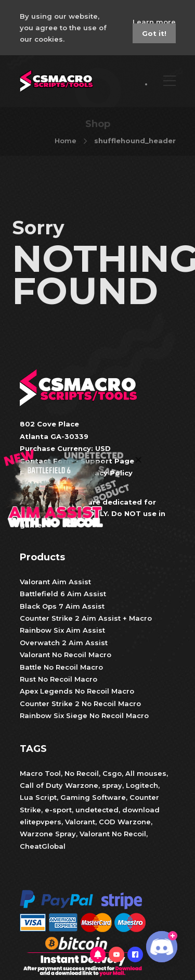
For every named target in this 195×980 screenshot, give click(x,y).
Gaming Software (93, 797)
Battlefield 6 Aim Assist (63, 594)
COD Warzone (124, 822)
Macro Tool (40, 773)
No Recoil (82, 773)
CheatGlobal (43, 846)
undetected (97, 810)
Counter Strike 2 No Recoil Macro (80, 703)
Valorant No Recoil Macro (66, 655)
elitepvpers (41, 822)
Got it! (154, 33)
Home (66, 141)
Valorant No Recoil (112, 834)
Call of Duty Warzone (59, 785)
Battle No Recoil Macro (61, 667)
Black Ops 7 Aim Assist (62, 606)
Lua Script (38, 797)
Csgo (112, 773)
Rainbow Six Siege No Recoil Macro (84, 715)
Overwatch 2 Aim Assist (64, 643)
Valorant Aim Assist (55, 582)
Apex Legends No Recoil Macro (77, 691)
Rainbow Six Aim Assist (62, 630)
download (141, 810)
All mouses (146, 773)
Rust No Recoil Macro (58, 679)
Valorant (79, 822)
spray (112, 785)
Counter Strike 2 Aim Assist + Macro (86, 618)
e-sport (58, 810)
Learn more (154, 22)
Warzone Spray (48, 834)
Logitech (142, 785)
